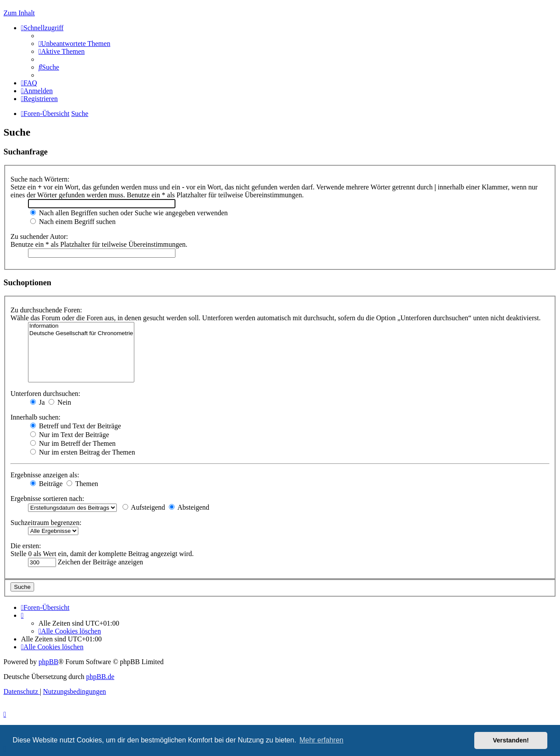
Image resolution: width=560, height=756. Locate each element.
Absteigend (189, 507)
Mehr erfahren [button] (321, 740)
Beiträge (46, 484)
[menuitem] (74, 44)
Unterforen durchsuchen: (45, 394)
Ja (37, 402)
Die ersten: (26, 546)
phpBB (48, 662)
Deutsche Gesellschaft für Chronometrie (81, 334)
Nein (60, 402)
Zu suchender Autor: (39, 236)
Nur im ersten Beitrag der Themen (83, 452)
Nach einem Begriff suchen (73, 222)
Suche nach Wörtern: (40, 179)
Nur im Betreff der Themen (73, 443)
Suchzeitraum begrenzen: (46, 523)
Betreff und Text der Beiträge (76, 426)
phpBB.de (100, 677)
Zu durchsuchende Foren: (46, 310)
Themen (82, 484)
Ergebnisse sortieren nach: (47, 499)
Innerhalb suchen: (35, 417)
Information (81, 326)
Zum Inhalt (19, 13)
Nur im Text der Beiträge (70, 435)
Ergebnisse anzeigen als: (45, 475)
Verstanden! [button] (511, 740)
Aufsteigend (144, 507)
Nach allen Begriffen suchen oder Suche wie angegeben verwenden (129, 213)
